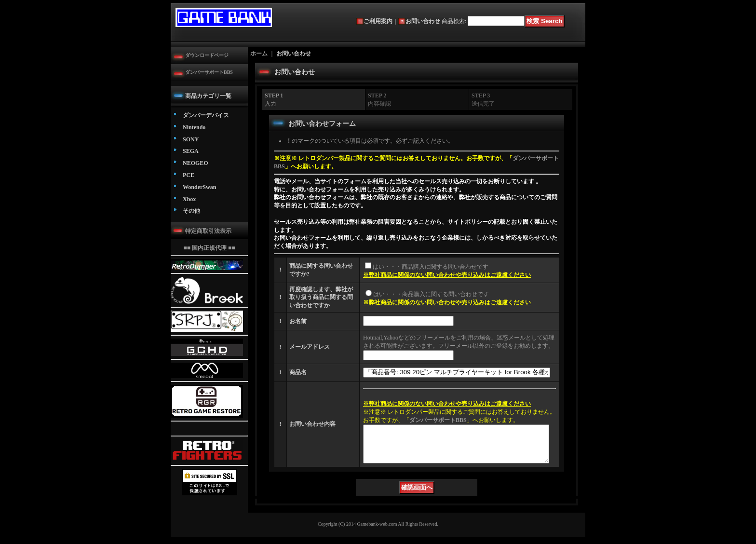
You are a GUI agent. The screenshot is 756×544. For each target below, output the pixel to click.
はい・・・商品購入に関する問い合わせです (431, 267)
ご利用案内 (378, 21)
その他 (191, 211)
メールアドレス (310, 347)
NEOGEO (196, 163)
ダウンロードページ (207, 55)
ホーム (259, 54)
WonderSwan (199, 187)
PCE (189, 175)
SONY (191, 139)
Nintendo (194, 127)
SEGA (191, 151)
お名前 (298, 321)
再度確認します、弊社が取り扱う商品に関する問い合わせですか (321, 298)
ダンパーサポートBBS (209, 72)
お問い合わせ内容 (312, 428)
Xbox (189, 199)
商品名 (298, 372)
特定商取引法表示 (208, 231)
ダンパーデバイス (206, 115)
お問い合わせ (423, 21)
